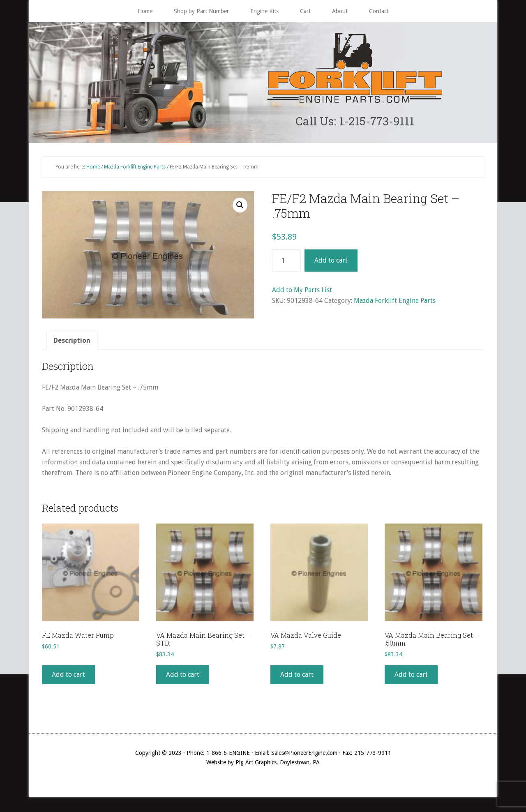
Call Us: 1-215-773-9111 (355, 122)
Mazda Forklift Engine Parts (135, 168)
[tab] (72, 343)
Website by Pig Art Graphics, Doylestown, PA (263, 764)
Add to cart (331, 262)
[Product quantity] (286, 263)
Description (72, 343)
